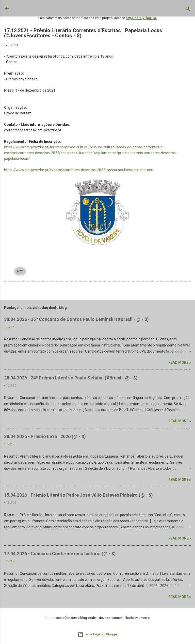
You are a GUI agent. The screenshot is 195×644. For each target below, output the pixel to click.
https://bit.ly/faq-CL (141, 18)
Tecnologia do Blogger (98, 634)
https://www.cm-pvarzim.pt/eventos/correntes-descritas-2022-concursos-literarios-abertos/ (79, 170)
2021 (20, 271)
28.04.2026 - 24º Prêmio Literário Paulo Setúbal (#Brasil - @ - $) (71, 378)
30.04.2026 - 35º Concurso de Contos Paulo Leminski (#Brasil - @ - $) (76, 319)
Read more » (180, 362)
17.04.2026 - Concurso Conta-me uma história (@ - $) (60, 554)
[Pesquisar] (188, 10)
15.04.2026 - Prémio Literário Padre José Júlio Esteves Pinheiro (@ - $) (78, 495)
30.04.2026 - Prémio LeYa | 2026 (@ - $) (45, 436)
